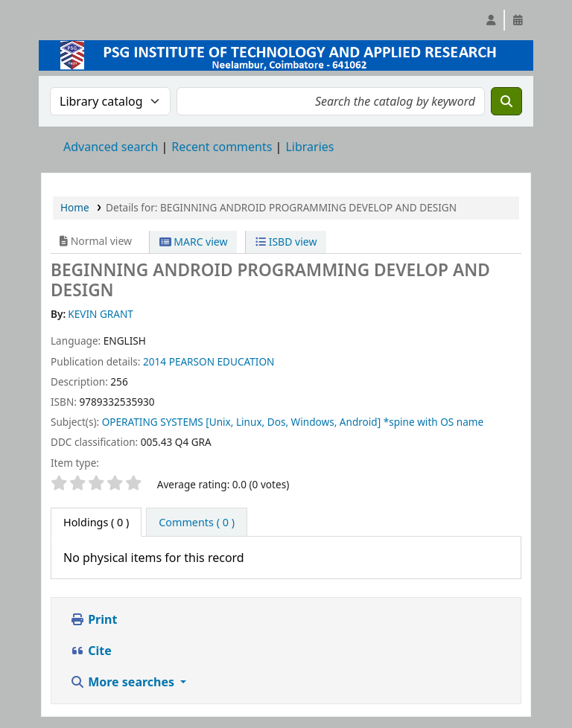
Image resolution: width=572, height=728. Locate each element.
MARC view (194, 242)
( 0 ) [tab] (96, 522)
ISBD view (286, 242)
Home (75, 207)
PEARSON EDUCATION (222, 361)
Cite (91, 651)
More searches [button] (124, 682)
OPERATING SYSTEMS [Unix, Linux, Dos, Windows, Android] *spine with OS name (293, 422)
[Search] (506, 101)
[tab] (197, 523)
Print (93, 619)
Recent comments (222, 147)
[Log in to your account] (491, 20)
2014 (155, 361)
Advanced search (111, 147)
